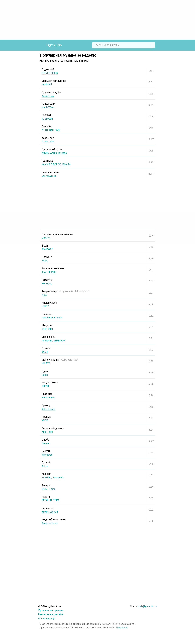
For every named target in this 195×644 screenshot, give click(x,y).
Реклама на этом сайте (52, 614)
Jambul (46, 512)
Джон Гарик (49, 141)
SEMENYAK (61, 340)
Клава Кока (48, 96)
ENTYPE (46, 73)
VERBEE (46, 386)
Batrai (45, 466)
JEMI (51, 329)
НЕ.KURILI (47, 477)
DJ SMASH (48, 119)
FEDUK (56, 73)
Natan (45, 375)
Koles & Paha (49, 409)
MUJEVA (46, 363)
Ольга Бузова (50, 176)
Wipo (44, 295)
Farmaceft (60, 477)
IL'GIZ (45, 489)
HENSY (45, 306)
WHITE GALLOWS (51, 130)
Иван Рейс (48, 432)
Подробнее (123, 627)
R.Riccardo (47, 455)
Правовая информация (52, 610)
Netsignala (47, 340)
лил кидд (47, 283)
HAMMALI (47, 84)
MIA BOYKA (48, 107)
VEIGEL (46, 420)
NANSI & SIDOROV (52, 164)
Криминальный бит (53, 318)
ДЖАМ (55, 512)
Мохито (46, 238)
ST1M (57, 500)
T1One (53, 489)
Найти (150, 45)
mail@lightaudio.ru (147, 606)
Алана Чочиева (60, 153)
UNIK (44, 329)
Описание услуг (48, 618)
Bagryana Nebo (50, 523)
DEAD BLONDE (50, 272)
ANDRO (46, 153)
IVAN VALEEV (49, 398)
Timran (45, 443)
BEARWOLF (48, 249)
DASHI (45, 352)
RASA (45, 260)
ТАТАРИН (47, 500)
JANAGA (68, 164)
